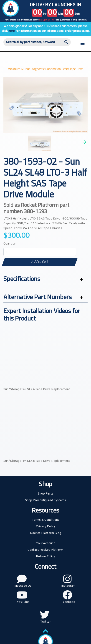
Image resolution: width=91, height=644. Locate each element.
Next (84, 142)
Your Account (45, 543)
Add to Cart (40, 262)
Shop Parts (46, 494)
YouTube (23, 602)
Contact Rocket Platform (45, 550)
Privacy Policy (46, 527)
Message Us (23, 586)
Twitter (45, 622)
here (12, 31)
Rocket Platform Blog (46, 533)
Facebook (68, 602)
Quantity (9, 244)
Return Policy (45, 557)
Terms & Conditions (46, 520)
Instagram (68, 586)
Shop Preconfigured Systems (45, 500)
